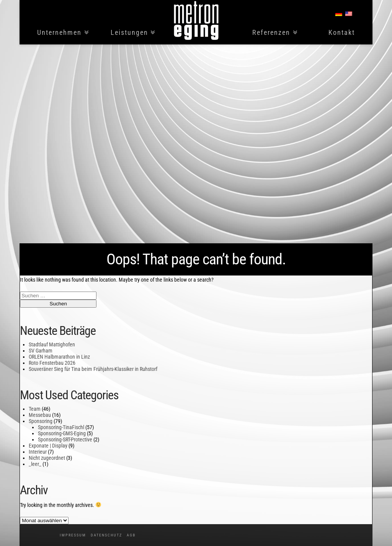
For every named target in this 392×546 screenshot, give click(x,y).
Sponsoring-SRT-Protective (65, 439)
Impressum (73, 535)
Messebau (40, 415)
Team (35, 409)
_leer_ (35, 464)
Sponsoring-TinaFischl (61, 427)
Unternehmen (59, 33)
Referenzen (271, 33)
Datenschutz (106, 535)
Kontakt (342, 33)
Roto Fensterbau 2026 (52, 363)
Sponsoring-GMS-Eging (62, 433)
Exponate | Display (48, 446)
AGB (131, 535)
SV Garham (41, 351)
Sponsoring (41, 421)
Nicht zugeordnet (47, 458)
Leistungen (129, 33)
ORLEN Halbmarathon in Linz (59, 357)
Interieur (38, 452)
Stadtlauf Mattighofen (52, 344)
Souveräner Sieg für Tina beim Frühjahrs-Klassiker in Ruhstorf (93, 369)
